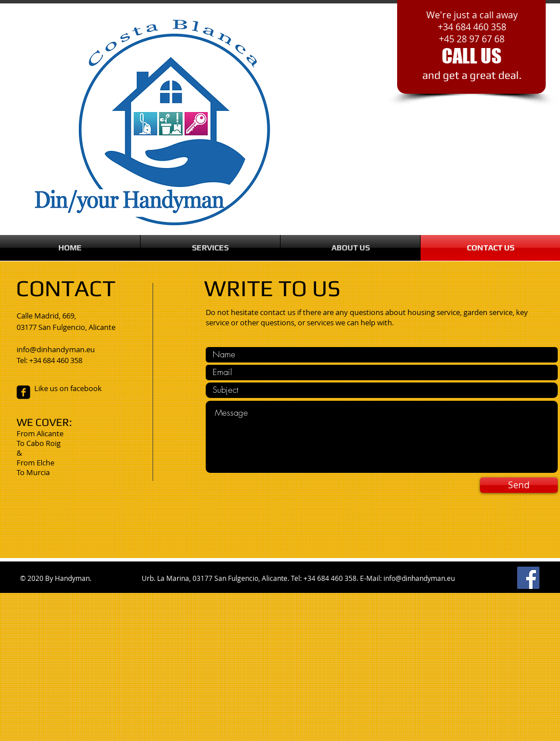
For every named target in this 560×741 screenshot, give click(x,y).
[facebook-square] (23, 392)
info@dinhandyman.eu (419, 578)
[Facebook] (528, 578)
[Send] (519, 485)
